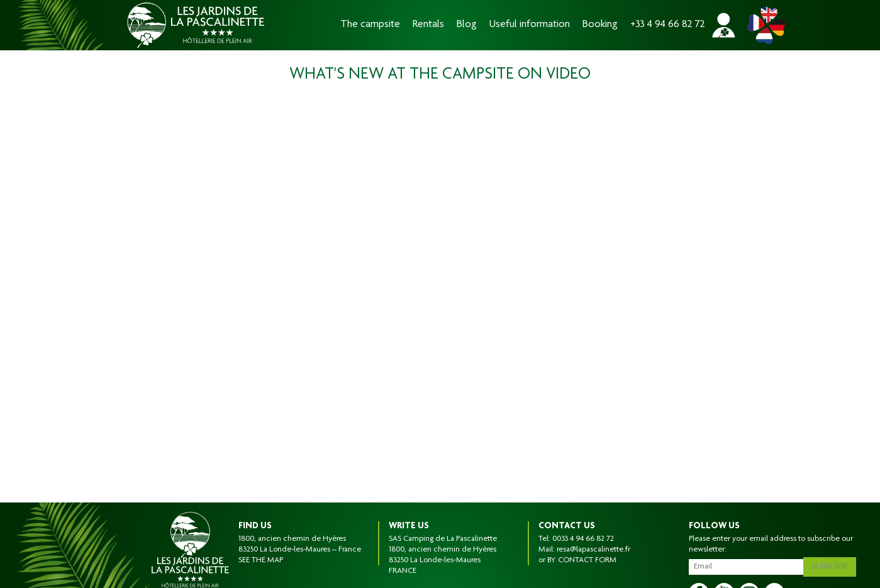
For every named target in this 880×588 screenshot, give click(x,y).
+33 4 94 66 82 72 (668, 25)
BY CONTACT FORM (582, 560)
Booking (600, 25)
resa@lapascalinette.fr (593, 550)
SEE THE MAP (261, 560)
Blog (467, 25)
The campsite (370, 25)
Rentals (428, 25)
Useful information (530, 25)
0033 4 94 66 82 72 (583, 539)
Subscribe (833, 565)
